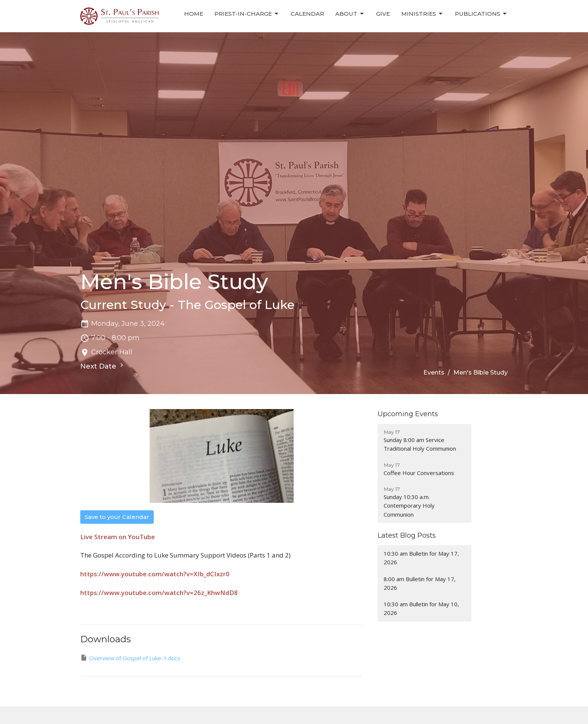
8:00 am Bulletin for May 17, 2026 (420, 583)
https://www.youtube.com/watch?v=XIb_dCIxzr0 (155, 574)
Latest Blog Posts (407, 535)
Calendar (307, 14)
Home (194, 14)
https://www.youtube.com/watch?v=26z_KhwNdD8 (159, 593)
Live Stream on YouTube (118, 537)
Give (383, 14)
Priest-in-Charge (247, 14)
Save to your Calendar (117, 517)
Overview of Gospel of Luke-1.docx (130, 658)
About (350, 14)
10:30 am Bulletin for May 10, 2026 (421, 608)
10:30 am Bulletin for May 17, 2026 (421, 558)
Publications (481, 14)
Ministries (422, 14)
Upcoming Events (408, 414)
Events (434, 372)
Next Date (103, 366)
